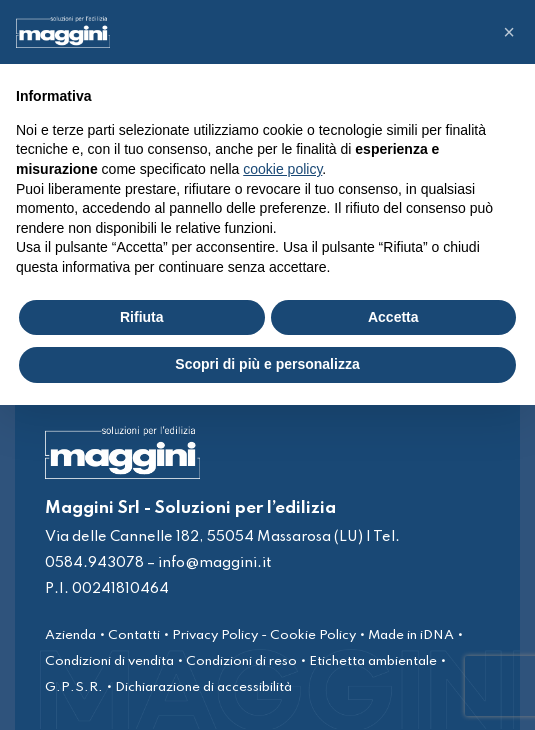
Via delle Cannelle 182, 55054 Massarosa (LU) (204, 537)
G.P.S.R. (74, 687)
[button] (509, 32)
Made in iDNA (411, 635)
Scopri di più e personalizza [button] (267, 364)
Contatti (134, 635)
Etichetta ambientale (373, 661)
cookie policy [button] (282, 169)
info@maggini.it (214, 563)
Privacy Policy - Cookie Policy (264, 635)
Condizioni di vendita (109, 661)
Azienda (70, 635)
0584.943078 (94, 563)
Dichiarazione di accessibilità (203, 687)
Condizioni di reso (241, 661)
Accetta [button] (393, 317)
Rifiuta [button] (142, 317)
